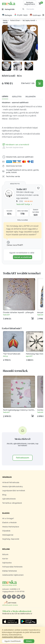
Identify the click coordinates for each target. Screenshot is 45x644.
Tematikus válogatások (12, 503)
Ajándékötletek (9, 499)
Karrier (5, 559)
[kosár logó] (40, 3)
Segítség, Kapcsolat (11, 539)
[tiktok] (23, 597)
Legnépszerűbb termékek (14, 491)
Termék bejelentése (13, 148)
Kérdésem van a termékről (15, 145)
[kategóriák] (8, 9)
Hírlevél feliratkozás (11, 482)
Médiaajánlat (8, 535)
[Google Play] (10, 622)
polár (8, 173)
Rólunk (5, 555)
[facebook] (4, 597)
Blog (4, 495)
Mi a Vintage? (8, 518)
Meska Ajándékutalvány (13, 487)
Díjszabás (6, 531)
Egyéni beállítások (13, 641)
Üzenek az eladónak (23, 257)
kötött (14, 173)
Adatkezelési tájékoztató (13, 575)
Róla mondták (23, 220)
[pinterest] (14, 597)
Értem (29, 641)
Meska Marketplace (11, 527)
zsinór (30, 170)
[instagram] (9, 597)
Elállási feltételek (10, 571)
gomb (36, 170)
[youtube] (18, 597)
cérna (24, 170)
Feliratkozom (23, 458)
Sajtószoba (7, 563)
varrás (17, 177)
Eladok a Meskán (10, 523)
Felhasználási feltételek (12, 567)
